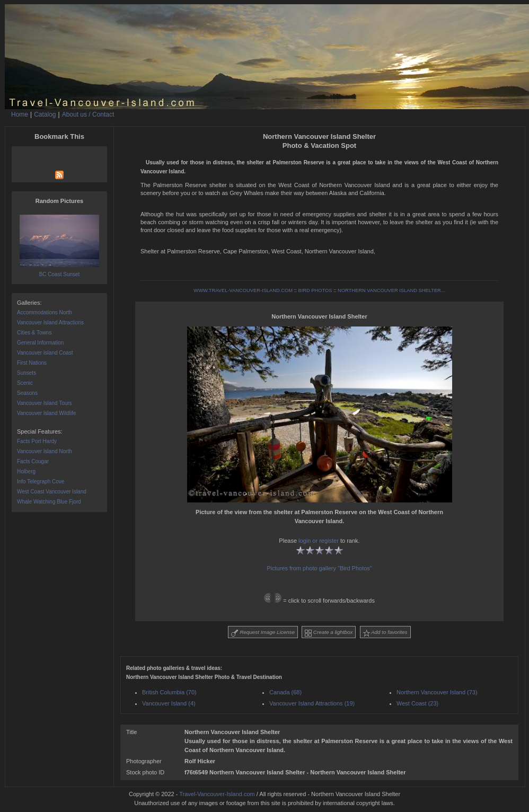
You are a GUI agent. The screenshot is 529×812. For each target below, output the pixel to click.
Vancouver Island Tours (45, 403)
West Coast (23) (417, 703)
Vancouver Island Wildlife (47, 413)
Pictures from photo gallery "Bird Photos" (319, 568)
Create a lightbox (329, 633)
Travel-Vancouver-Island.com (217, 794)
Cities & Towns (34, 333)
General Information (40, 343)
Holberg (26, 471)
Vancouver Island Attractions (50, 323)
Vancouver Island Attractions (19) (312, 703)
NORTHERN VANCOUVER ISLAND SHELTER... (391, 290)
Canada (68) (285, 692)
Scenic (25, 383)
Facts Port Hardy (37, 441)
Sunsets (27, 373)
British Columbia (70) (169, 692)
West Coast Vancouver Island (52, 492)
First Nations (32, 363)
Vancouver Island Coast (45, 353)
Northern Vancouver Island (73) (437, 692)
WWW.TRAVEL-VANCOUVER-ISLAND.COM (243, 290)
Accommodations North (45, 312)
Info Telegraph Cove (41, 482)
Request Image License (263, 633)
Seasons (27, 393)
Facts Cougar (33, 461)
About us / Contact (88, 114)
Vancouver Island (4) (169, 703)
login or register (319, 541)
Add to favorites (385, 633)
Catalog (45, 114)
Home (20, 114)
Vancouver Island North (45, 451)
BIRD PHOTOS (315, 290)
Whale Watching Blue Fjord (49, 502)
